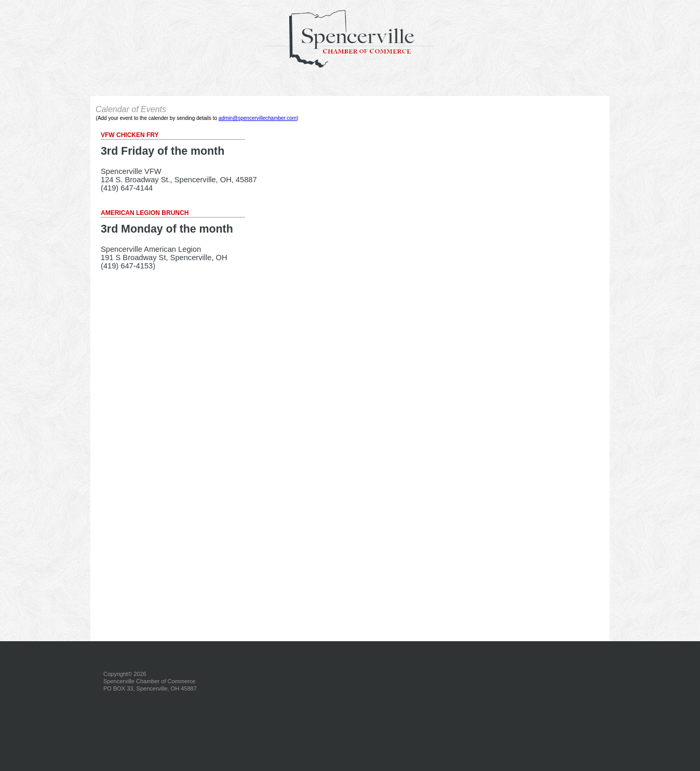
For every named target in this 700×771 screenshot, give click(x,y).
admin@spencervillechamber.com (258, 118)
